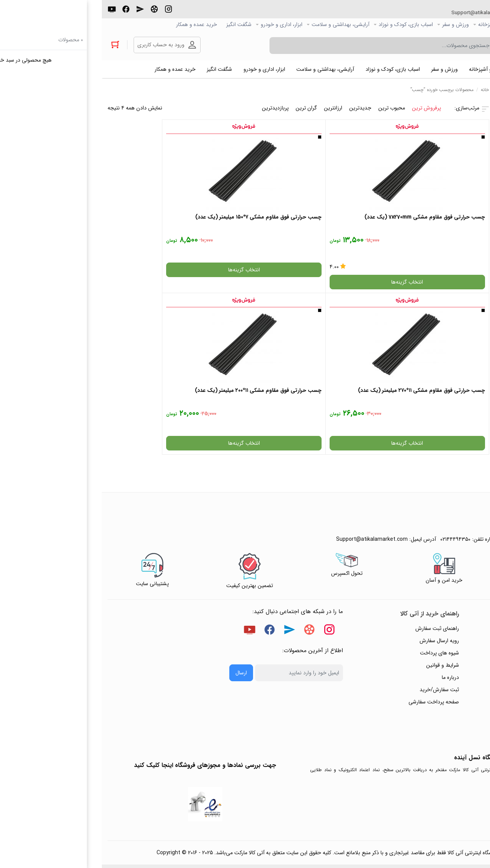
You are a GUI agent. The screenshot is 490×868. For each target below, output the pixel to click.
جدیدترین (258, 110)
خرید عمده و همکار (95, 24)
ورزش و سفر (354, 24)
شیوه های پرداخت (338, 580)
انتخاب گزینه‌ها (339, 284)
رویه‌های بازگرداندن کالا (454, 580)
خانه (383, 92)
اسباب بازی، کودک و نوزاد (304, 24)
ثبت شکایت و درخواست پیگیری (444, 641)
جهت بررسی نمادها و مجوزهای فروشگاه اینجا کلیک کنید (103, 692)
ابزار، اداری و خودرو (180, 24)
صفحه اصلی (471, 24)
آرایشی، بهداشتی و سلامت (239, 24)
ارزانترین (231, 110)
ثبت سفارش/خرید (337, 617)
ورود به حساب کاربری (60, 45)
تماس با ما (467, 617)
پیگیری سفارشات (461, 604)
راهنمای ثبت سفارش (335, 555)
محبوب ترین (290, 110)
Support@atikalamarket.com (378, 13)
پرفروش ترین (325, 110)
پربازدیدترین (173, 110)
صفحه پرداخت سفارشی (332, 629)
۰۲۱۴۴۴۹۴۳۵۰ (456, 13)
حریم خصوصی (462, 592)
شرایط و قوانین (341, 592)
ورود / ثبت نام (463, 629)
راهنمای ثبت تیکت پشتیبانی (448, 555)
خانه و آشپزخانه (393, 24)
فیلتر (440, 158)
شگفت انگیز (137, 24)
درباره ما (349, 604)
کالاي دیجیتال (434, 24)
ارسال (139, 600)
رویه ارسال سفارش (337, 568)
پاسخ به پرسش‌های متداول (450, 568)
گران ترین (204, 110)
